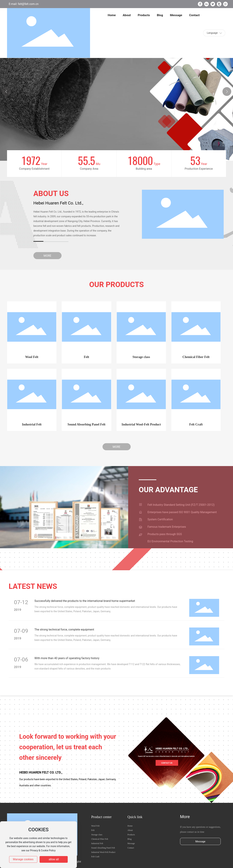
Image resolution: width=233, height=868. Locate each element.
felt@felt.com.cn (28, 4)
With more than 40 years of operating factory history (67, 658)
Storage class (141, 357)
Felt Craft (196, 424)
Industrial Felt (32, 424)
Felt (87, 357)
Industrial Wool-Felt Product (141, 424)
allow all (54, 859)
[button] (227, 92)
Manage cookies (23, 859)
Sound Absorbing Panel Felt (87, 424)
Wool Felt (32, 357)
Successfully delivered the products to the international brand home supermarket (85, 601)
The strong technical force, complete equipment (64, 630)
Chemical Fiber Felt (196, 357)
